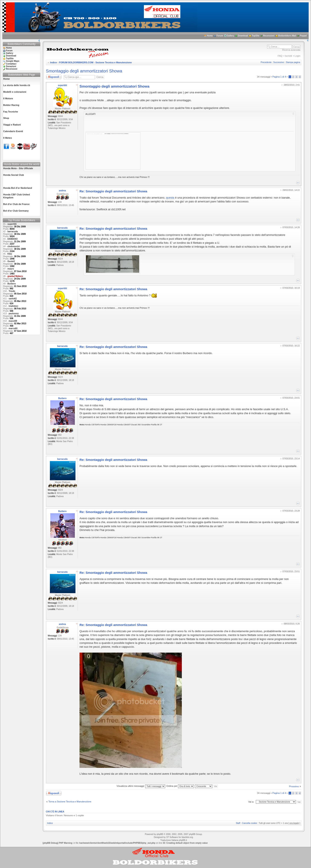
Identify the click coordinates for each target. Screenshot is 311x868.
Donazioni (11, 66)
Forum (220, 36)
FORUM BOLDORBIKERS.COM (76, 62)
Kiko (10, 254)
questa (170, 198)
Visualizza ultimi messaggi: (141, 786)
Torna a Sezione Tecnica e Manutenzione (70, 802)
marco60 (13, 328)
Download (243, 36)
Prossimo (294, 786)
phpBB (160, 834)
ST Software (172, 837)
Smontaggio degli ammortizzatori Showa (84, 71)
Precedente (266, 62)
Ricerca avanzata (291, 50)
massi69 (13, 321)
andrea (62, 191)
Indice (54, 62)
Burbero (12, 284)
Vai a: (251, 802)
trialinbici (13, 306)
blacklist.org (187, 837)
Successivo (279, 62)
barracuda (13, 231)
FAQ (280, 56)
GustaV (11, 261)
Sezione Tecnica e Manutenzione (114, 62)
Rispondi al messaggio (54, 77)
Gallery (230, 36)
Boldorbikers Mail (287, 36)
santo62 (13, 299)
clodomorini (14, 246)
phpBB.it (183, 840)
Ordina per (180, 786)
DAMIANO (13, 239)
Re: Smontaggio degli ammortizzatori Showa (113, 191)
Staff (238, 823)
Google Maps (13, 61)
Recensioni (269, 36)
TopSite (256, 36)
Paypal (303, 36)
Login (297, 56)
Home (210, 36)
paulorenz (14, 314)
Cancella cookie (250, 823)
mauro (11, 269)
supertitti (12, 224)
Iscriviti (289, 56)
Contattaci (11, 64)
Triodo (12, 291)
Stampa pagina (293, 62)
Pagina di (279, 77)
